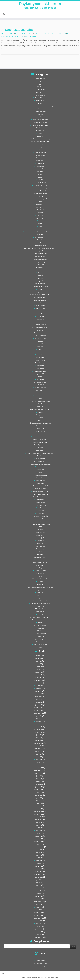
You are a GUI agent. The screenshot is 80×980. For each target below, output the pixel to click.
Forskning (40, 234)
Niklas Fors (40, 404)
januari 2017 (39, 809)
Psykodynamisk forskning (40, 491)
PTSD (40, 521)
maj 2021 (39, 719)
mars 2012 (39, 924)
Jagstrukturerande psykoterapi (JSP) (40, 295)
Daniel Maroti (40, 158)
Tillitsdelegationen (40, 609)
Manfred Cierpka (40, 360)
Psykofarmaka (53, 34)
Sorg (40, 568)
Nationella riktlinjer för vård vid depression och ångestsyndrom (40, 393)
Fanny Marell (40, 218)
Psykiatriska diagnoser (40, 475)
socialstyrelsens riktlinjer (40, 562)
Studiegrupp (40, 584)
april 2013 (39, 907)
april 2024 (39, 686)
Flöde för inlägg (40, 961)
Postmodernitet (40, 459)
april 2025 (39, 667)
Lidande (40, 349)
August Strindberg (40, 111)
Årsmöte (40, 109)
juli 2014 (39, 880)
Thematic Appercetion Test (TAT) (40, 603)
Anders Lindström (40, 95)
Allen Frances (40, 92)
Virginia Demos (40, 642)
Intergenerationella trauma (40, 286)
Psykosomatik (40, 511)
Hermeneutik (40, 265)
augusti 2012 (39, 921)
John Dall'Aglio (40, 308)
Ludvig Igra (40, 355)
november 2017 (39, 790)
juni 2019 (39, 754)
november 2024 (39, 675)
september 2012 (39, 918)
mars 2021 (39, 721)
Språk (40, 576)
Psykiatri (40, 472)
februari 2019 (39, 762)
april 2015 (39, 858)
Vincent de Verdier (40, 639)
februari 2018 (39, 784)
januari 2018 (39, 787)
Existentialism (40, 207)
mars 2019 (39, 760)
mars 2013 (39, 910)
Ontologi (40, 418)
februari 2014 (39, 893)
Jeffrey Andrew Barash (40, 297)
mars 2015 (39, 861)
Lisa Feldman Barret (40, 352)
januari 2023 (39, 691)
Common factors (40, 155)
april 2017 (39, 803)
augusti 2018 (39, 773)
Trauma (40, 623)
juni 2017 (39, 798)
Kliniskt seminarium (40, 325)
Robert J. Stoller (40, 532)
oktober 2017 (39, 792)
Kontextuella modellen (40, 333)
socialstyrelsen (40, 560)
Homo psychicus (40, 267)
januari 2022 (39, 705)
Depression (40, 163)
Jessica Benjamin (40, 303)
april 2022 (39, 702)
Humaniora (40, 270)
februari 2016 (39, 833)
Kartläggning (40, 319)
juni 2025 (39, 661)
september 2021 (39, 713)
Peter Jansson (40, 450)
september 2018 (39, 770)
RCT (40, 527)
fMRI (40, 226)
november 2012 (39, 915)
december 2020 (39, 727)
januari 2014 (39, 896)
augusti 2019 (39, 751)
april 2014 (39, 888)
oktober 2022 (39, 697)
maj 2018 (39, 779)
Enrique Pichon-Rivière (40, 193)
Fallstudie (40, 213)
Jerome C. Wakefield (40, 300)
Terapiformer (40, 595)
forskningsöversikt (40, 237)
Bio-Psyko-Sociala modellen (24, 34)
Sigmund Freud (40, 546)
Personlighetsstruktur (40, 445)
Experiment (40, 210)
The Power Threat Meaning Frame (40, 601)
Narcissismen (40, 390)
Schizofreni (62, 34)
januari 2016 (39, 836)
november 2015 (39, 842)
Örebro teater (40, 426)
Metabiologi (40, 379)
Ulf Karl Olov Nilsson (40, 625)
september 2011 (39, 937)
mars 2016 (39, 831)
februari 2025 (39, 669)
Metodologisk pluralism (40, 382)
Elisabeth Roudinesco (40, 185)
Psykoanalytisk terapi (40, 489)
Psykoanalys (40, 483)
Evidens (40, 196)
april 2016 (39, 828)
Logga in (40, 958)
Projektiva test (40, 470)
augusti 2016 (39, 820)
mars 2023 (39, 688)
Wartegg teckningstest (40, 644)
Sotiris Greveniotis (40, 571)
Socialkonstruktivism (40, 557)
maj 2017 (39, 801)
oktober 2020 (39, 732)
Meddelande (40, 368)
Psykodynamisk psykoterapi (40, 494)
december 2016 (39, 811)
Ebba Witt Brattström (40, 183)
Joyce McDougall (40, 314)
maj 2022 (39, 699)
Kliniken (40, 322)
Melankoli (40, 377)
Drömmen (40, 172)
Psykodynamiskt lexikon (40, 497)
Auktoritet (40, 114)
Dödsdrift (40, 169)
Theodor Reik (40, 606)
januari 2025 (39, 672)
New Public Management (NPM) (40, 401)
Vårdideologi (19, 37)
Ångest (40, 103)
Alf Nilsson (40, 87)
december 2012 (39, 913)
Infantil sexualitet (40, 284)
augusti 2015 (39, 850)
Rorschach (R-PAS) (40, 538)
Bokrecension (40, 131)
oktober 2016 (39, 817)
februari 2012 (39, 926)
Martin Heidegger (40, 363)
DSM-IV (40, 180)
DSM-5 (40, 174)
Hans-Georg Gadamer (40, 259)
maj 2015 (39, 855)
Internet (40, 289)
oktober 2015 (39, 844)
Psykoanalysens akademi (40, 486)
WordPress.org (40, 966)
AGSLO (40, 84)
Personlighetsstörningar (40, 442)
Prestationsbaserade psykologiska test (40, 464)
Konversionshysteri (40, 336)
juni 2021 (39, 716)
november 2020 (39, 729)
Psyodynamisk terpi (40, 519)
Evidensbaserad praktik (40, 199)
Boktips (40, 133)
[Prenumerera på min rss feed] (4, 14)
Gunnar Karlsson (40, 256)
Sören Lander (40, 565)
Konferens (40, 330)
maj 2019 (39, 757)
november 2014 (39, 869)
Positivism (40, 456)
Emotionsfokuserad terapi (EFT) (40, 188)
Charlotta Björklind (40, 147)
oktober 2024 (39, 678)
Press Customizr (53, 977)
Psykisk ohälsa (40, 478)
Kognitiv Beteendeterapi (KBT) (40, 327)
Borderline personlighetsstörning (40, 139)
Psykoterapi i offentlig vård (40, 516)
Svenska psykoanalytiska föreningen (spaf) (40, 587)
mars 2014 (39, 891)
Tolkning (40, 614)
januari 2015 (39, 866)
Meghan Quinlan (40, 374)
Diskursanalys (40, 166)
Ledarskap (40, 347)
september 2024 (39, 680)
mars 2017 (39, 806)
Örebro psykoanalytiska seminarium (40, 423)
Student (40, 582)
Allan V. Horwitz (40, 90)
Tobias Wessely (40, 612)
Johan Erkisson (40, 306)
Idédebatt (40, 275)
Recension (40, 530)
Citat (40, 150)
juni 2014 (39, 883)
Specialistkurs (40, 573)
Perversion (40, 448)
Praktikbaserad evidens (40, 461)
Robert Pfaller (40, 535)
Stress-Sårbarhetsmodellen (40, 579)
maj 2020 (39, 738)
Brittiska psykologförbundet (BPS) (40, 142)
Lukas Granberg (30, 37)
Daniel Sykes (40, 161)
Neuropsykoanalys (40, 396)
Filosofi (40, 224)
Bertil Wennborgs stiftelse (40, 120)
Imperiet (40, 281)
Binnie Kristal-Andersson (40, 122)
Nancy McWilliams (40, 388)
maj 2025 (39, 664)
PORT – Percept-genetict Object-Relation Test (40, 453)
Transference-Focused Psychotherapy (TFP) (40, 617)
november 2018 (39, 768)
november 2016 (39, 814)
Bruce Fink (40, 144)
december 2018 (39, 765)
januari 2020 (39, 740)
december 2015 (39, 839)
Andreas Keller (40, 101)
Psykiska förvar (40, 480)
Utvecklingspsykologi (40, 634)
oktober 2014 (39, 872)
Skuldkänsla (40, 554)
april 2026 (39, 656)
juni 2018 (39, 776)
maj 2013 (39, 904)
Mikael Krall (40, 385)
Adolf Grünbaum (40, 79)
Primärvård (40, 467)
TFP (40, 598)
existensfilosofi (40, 204)
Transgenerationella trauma (40, 620)
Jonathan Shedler (40, 311)
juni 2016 (39, 822)
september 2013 (39, 902)
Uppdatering (40, 628)
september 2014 (39, 874)
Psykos (40, 508)
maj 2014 (39, 885)
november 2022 (39, 694)
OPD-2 (40, 420)
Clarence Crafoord (40, 152)
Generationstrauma (40, 245)
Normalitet (40, 407)
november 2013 (39, 899)
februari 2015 (39, 863)
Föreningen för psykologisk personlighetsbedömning (40, 232)
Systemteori (40, 593)
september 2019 (39, 749)
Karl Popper (40, 316)
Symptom (40, 590)
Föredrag (40, 229)
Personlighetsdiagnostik (40, 439)
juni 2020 (39, 735)
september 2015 (39, 847)
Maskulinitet (40, 366)
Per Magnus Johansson (40, 434)
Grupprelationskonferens (40, 254)
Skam (40, 552)
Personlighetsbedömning (40, 437)
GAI (40, 243)
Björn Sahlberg (40, 128)
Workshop (40, 647)
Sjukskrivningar (40, 549)
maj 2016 (39, 825)
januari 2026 (39, 658)
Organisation (40, 429)
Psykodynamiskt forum (40, 4)
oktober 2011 (39, 934)
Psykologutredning (40, 505)
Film (40, 221)
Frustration (40, 240)
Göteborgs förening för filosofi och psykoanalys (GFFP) (40, 248)
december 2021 (39, 708)
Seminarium (40, 543)
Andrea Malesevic (40, 98)
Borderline (40, 136)
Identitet (40, 278)
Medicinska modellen (41, 34)
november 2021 (39, 710)
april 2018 (39, 781)
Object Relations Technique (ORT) (40, 409)
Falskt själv (40, 215)
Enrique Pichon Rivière (40, 191)
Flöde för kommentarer (40, 963)
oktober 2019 (39, 746)
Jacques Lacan (40, 292)
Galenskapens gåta (19, 30)
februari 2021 (39, 724)
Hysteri (40, 273)
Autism (40, 117)
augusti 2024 (39, 683)
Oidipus (40, 412)
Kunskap (40, 341)
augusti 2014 (39, 877)
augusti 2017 (39, 795)
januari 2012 (39, 929)
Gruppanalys (40, 251)
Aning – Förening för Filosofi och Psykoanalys (40, 106)
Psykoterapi (40, 513)
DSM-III (40, 177)
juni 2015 (39, 852)
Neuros (40, 398)
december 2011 (39, 932)
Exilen (40, 202)
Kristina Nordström (40, 338)
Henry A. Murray (40, 262)
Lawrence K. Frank (40, 344)
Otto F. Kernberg (40, 431)
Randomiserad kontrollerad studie (40, 524)
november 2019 (39, 743)
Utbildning (40, 631)
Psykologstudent (40, 502)
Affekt (40, 81)
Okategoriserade (40, 415)
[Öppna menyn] (76, 14)
